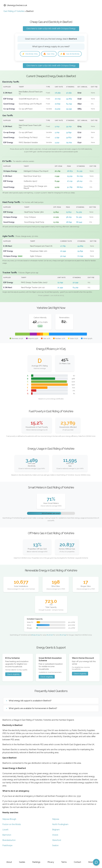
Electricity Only (31, 54)
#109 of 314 (36, 643)
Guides (22, 862)
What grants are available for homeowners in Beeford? (33, 716)
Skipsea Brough (9, 827)
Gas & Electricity (33, 61)
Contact (77, 862)
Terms (64, 862)
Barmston (7, 843)
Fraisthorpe (7, 853)
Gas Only (51, 54)
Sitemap (92, 862)
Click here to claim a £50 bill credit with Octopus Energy (51, 29)
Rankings (36, 862)
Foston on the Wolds (12, 832)
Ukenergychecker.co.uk (15, 5)
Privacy (51, 862)
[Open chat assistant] (96, 862)
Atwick (55, 843)
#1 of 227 (50, 643)
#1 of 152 (63, 643)
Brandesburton (9, 848)
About (9, 862)
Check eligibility (13, 682)
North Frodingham (60, 832)
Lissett (5, 837)
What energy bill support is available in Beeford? (30, 708)
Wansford (57, 848)
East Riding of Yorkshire (14, 11)
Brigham (56, 837)
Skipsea (56, 827)
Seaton (55, 853)
